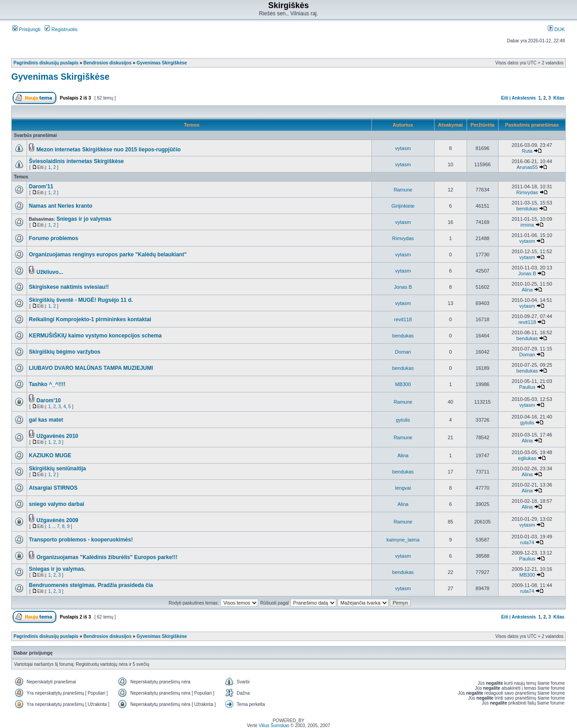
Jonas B (527, 273)
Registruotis (61, 29)
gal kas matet (46, 420)
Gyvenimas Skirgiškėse (162, 63)
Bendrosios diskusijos (108, 63)
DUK (556, 29)
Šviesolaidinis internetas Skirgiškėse (76, 161)
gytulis (403, 420)
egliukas (527, 458)
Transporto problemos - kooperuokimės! (81, 540)
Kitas (559, 98)
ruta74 (527, 542)
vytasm (403, 148)
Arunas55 (527, 167)
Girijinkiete (403, 206)
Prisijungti (26, 29)
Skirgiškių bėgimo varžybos (65, 352)
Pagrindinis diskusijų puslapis (46, 63)
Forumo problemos (53, 238)
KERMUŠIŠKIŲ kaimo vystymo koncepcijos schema (95, 336)
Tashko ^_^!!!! (47, 384)
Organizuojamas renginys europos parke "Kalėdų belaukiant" (108, 255)
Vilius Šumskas (274, 726)
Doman (403, 352)
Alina (527, 290)
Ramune (403, 190)
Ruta (527, 151)
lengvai (403, 488)
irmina (527, 225)
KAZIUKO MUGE (50, 455)
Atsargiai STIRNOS (53, 488)
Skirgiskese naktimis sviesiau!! (69, 287)
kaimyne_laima (403, 540)
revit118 (403, 319)
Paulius (527, 387)
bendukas (527, 209)
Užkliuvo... (50, 272)
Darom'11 (41, 187)
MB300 (403, 384)
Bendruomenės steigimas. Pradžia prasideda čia (91, 585)
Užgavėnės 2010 (57, 436)
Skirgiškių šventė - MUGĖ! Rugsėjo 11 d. (81, 300)
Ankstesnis (524, 98)
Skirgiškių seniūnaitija (57, 469)
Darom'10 (49, 400)
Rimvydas (527, 192)
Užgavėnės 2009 (57, 520)
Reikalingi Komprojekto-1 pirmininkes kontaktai (90, 319)
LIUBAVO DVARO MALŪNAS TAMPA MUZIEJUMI (91, 368)
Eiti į (506, 98)
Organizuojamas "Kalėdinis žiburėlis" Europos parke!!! (107, 557)
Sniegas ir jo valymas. (57, 569)
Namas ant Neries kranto (61, 206)
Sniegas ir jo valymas (84, 219)
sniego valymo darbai (57, 504)
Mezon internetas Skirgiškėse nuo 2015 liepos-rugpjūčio (109, 150)
